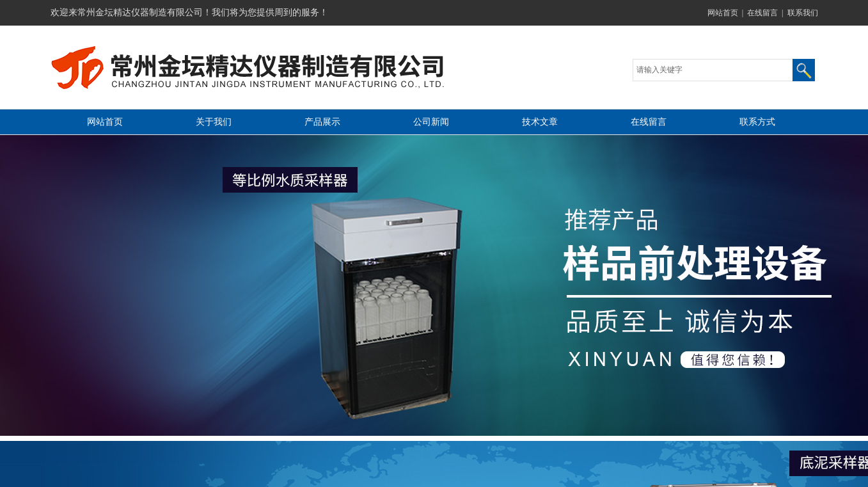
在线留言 (762, 13)
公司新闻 (431, 122)
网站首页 (723, 13)
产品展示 (322, 122)
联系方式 (757, 122)
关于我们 (214, 122)
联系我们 (803, 13)
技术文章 (540, 122)
